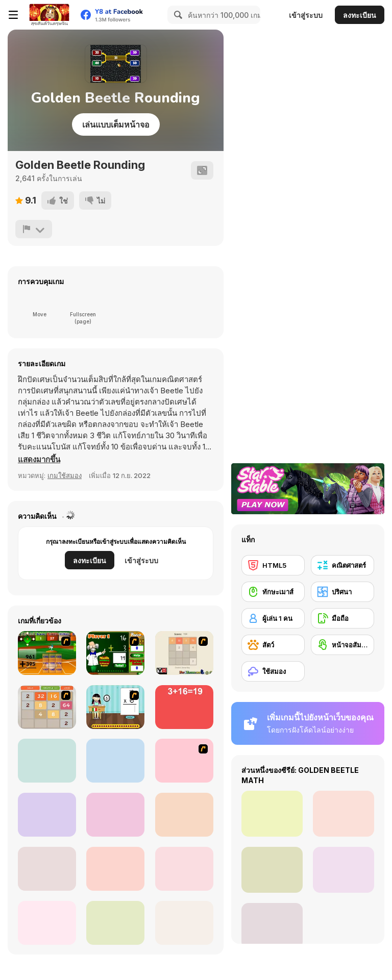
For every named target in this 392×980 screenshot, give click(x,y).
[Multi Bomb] (115, 761)
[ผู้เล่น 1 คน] (273, 618)
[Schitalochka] (47, 923)
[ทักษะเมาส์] (273, 592)
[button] (39, 460)
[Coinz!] (47, 869)
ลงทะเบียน (360, 15)
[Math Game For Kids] (184, 869)
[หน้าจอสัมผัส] (342, 645)
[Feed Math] (47, 815)
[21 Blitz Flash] (184, 761)
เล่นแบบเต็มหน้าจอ (116, 124)
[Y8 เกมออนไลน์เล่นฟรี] (49, 15)
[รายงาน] (34, 229)
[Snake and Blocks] (115, 869)
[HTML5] (273, 565)
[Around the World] (115, 707)
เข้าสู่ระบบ (306, 15)
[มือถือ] (342, 618)
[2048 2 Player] (184, 653)
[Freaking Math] (184, 707)
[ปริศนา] (342, 592)
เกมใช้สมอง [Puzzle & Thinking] (65, 475)
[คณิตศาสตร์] (342, 565)
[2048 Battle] (47, 707)
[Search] (177, 15)
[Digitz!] (184, 815)
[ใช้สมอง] (273, 671)
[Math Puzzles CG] (115, 923)
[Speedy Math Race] (184, 923)
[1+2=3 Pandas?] (115, 815)
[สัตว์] (273, 645)
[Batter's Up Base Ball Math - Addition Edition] (47, 653)
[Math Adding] (115, 653)
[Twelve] (47, 761)
